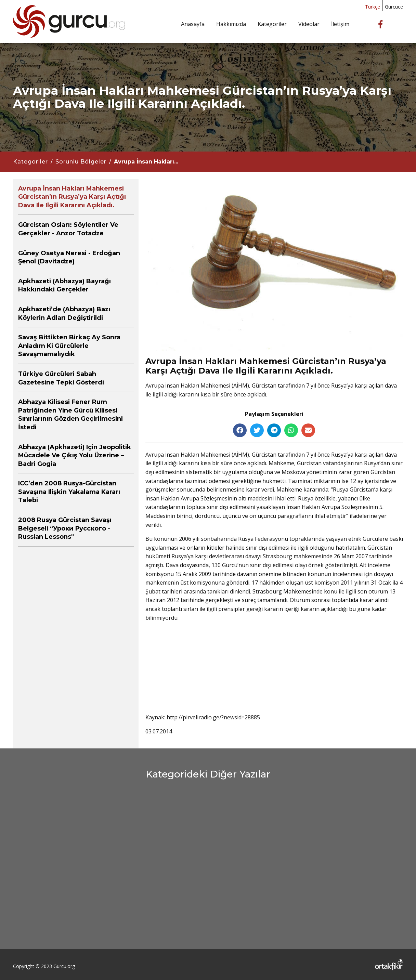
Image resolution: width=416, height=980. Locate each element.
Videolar (309, 24)
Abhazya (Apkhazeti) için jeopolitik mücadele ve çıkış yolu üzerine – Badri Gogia (75, 455)
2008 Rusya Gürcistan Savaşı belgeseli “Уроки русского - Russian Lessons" (65, 528)
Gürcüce (394, 7)
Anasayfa (193, 24)
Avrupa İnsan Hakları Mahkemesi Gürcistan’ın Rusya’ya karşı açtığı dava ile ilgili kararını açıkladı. (72, 197)
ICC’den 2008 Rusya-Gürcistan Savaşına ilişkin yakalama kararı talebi (69, 492)
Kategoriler (272, 24)
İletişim (340, 24)
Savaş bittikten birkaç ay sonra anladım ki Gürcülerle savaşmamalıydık (69, 346)
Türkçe (373, 7)
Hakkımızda (231, 24)
